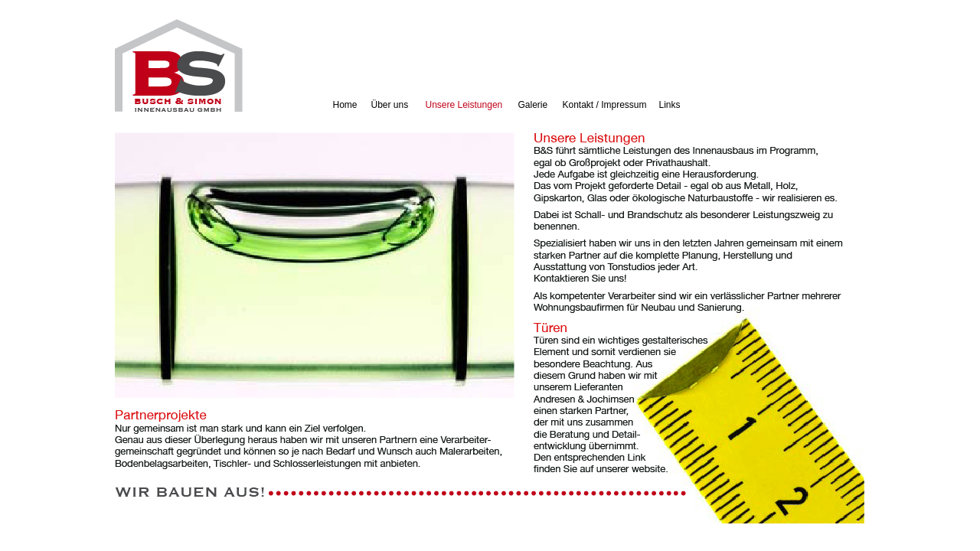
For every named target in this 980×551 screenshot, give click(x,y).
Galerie (533, 105)
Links (670, 105)
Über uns (390, 105)
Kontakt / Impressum (605, 105)
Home (345, 105)
